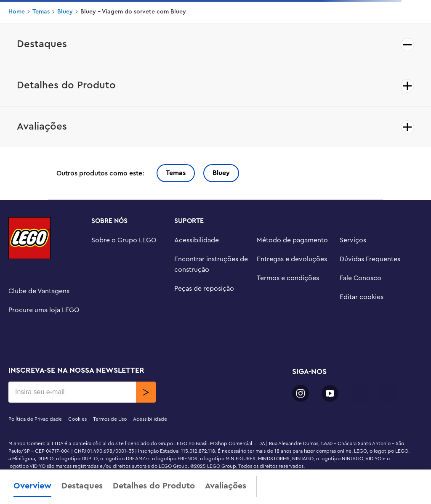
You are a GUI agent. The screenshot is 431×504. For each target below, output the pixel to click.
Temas (41, 12)
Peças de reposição (204, 289)
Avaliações (226, 486)
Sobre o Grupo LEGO (124, 240)
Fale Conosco (360, 278)
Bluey (65, 12)
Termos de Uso (110, 419)
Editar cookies (362, 297)
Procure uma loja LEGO (44, 310)
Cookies (77, 419)
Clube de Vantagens (39, 291)
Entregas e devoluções (292, 259)
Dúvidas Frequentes (370, 259)
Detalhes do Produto (154, 486)
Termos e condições (288, 278)
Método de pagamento (292, 240)
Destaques (82, 486)
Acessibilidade (197, 240)
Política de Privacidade (35, 419)
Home (17, 12)
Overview (32, 486)
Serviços (353, 240)
